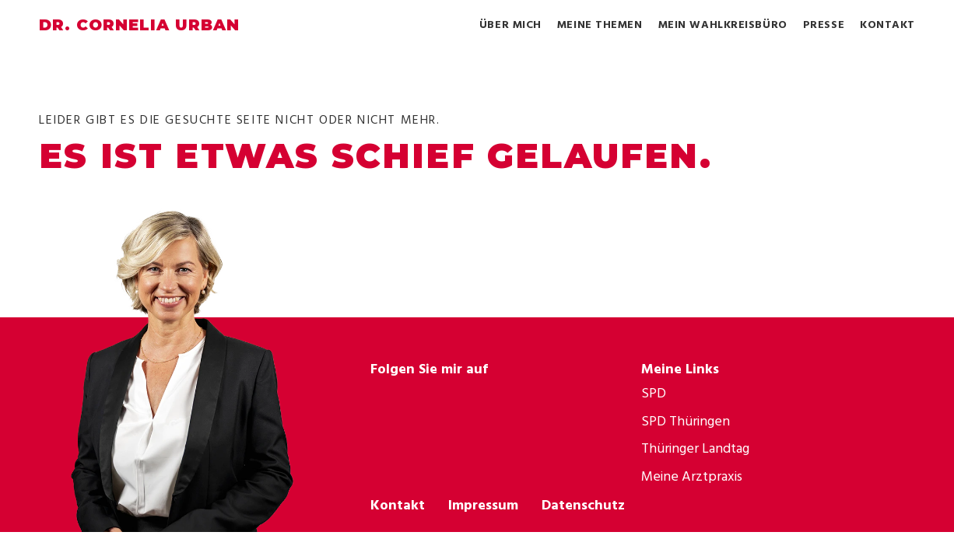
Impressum (483, 504)
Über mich (510, 24)
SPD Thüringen (686, 420)
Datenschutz (583, 504)
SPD (654, 392)
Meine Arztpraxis (692, 476)
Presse (824, 24)
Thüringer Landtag (695, 448)
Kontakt (887, 24)
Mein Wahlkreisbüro (723, 24)
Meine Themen (600, 24)
